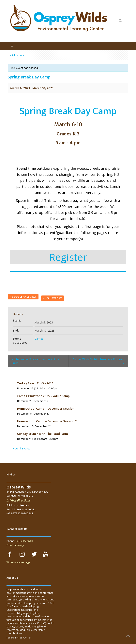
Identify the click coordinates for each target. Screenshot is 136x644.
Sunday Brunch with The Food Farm (43, 434)
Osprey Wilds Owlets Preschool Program (98, 361)
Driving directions (19, 500)
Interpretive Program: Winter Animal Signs (36, 361)
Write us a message (18, 562)
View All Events (21, 448)
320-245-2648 (24, 541)
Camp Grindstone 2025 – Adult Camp (43, 396)
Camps (39, 339)
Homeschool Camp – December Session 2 (47, 421)
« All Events (17, 55)
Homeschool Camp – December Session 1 (47, 409)
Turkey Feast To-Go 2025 (35, 384)
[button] (68, 257)
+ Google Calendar (23, 297)
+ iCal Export (53, 298)
